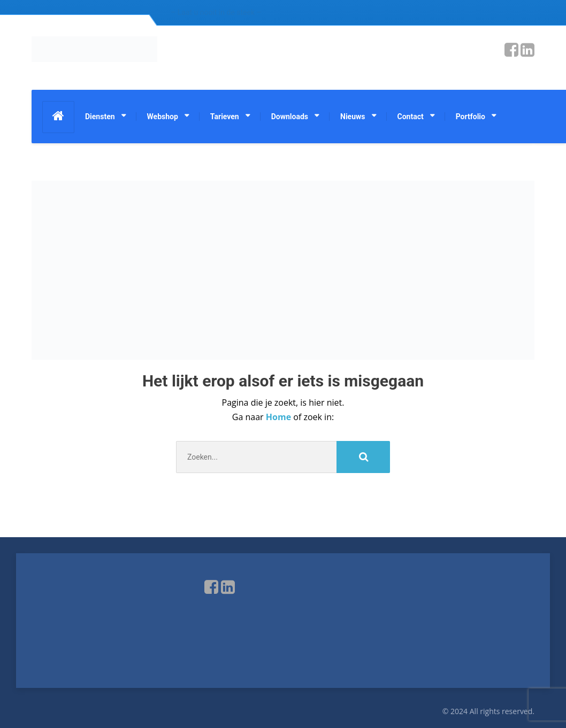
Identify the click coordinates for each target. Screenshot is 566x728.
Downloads (290, 117)
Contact (411, 117)
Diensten (100, 117)
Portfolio (471, 117)
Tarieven (225, 117)
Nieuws (353, 117)
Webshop (163, 117)
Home (280, 417)
